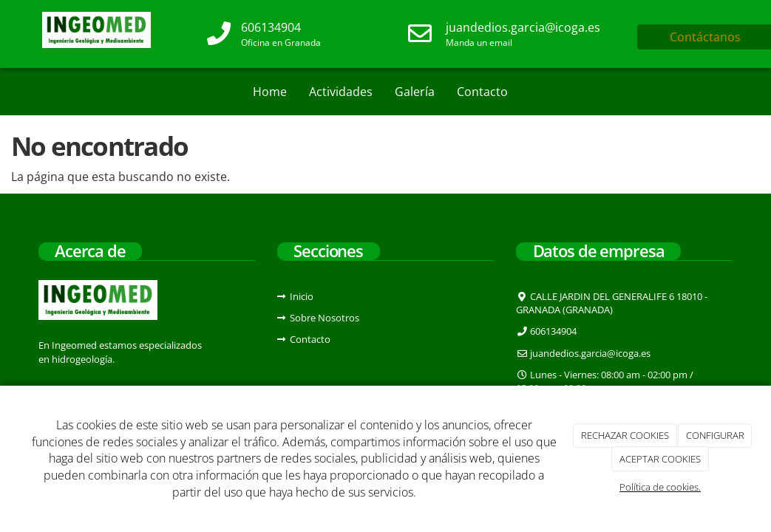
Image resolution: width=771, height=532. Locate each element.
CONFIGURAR (715, 435)
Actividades (341, 92)
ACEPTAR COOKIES (660, 459)
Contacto (482, 92)
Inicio (302, 296)
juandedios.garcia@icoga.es (523, 27)
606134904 (271, 27)
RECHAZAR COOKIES (625, 435)
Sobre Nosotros (325, 318)
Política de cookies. (660, 487)
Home (270, 92)
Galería (415, 92)
